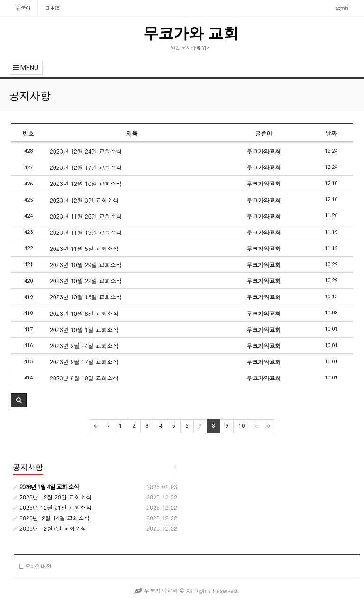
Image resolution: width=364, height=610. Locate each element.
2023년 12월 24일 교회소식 (86, 151)
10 (242, 426)
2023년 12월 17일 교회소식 (86, 167)
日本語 (52, 8)
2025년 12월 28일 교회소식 (52, 497)
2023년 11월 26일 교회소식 (86, 216)
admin (341, 8)
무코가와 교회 (191, 33)
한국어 (23, 8)
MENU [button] (26, 68)
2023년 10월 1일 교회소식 (84, 329)
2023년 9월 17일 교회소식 (84, 362)
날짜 (331, 133)
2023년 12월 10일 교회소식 (86, 183)
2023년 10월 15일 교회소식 (86, 297)
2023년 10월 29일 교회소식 (86, 264)
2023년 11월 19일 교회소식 (86, 232)
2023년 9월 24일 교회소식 (84, 346)
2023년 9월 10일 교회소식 (84, 378)
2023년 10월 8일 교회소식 (84, 313)
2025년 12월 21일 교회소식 (52, 507)
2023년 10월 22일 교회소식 (86, 281)
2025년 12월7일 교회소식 (50, 528)
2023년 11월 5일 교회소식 (84, 248)
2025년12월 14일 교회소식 (51, 518)
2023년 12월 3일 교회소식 (84, 200)
